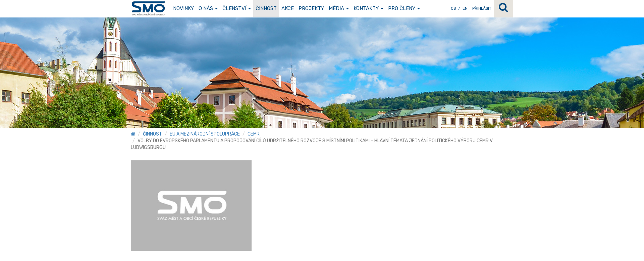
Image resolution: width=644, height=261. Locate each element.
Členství (237, 8)
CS (453, 8)
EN (465, 8)
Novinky (183, 8)
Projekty (311, 8)
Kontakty (368, 8)
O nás (208, 8)
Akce (288, 8)
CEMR (254, 134)
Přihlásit (482, 8)
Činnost (266, 8)
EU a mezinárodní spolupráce (205, 134)
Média (339, 8)
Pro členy (404, 8)
